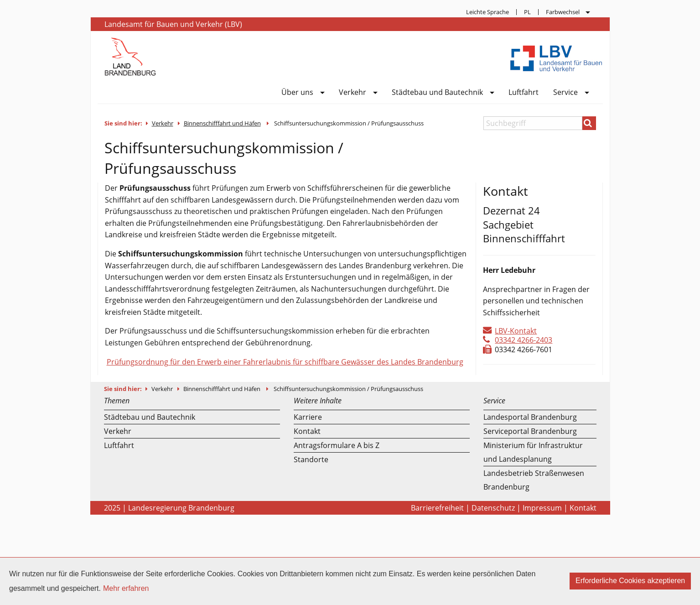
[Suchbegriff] (533, 123)
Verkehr (353, 93)
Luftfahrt (524, 93)
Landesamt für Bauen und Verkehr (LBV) (173, 24)
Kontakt (307, 431)
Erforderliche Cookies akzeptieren (630, 581)
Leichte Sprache (487, 12)
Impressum (542, 508)
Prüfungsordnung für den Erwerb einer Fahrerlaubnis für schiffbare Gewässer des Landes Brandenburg (285, 362)
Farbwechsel (563, 12)
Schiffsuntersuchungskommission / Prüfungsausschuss (349, 123)
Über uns (297, 93)
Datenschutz (493, 508)
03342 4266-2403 (524, 340)
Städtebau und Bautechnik (437, 93)
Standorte (311, 459)
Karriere (308, 417)
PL (527, 12)
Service (565, 93)
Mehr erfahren (126, 588)
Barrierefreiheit (437, 508)
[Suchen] (589, 123)
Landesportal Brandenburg (530, 417)
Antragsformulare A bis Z (337, 445)
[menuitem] (488, 12)
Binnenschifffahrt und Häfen (222, 123)
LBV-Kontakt (516, 331)
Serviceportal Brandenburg (530, 431)
